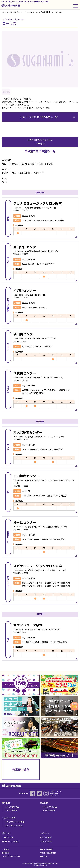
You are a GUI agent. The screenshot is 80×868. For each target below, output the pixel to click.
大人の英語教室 (49, 810)
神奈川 (5, 178)
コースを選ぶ (15, 12)
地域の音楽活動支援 (48, 853)
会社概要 (6, 849)
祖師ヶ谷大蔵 (28, 164)
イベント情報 (46, 837)
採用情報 (6, 853)
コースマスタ (29, 12)
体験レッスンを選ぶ (11, 841)
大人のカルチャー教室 (14, 825)
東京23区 (6, 160)
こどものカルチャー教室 (15, 822)
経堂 (4, 164)
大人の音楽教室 (11, 810)
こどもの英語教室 (50, 807)
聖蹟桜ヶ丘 (25, 173)
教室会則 (44, 856)
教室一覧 (6, 833)
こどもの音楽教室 (12, 807)
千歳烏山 (14, 164)
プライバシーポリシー (11, 856)
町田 (14, 173)
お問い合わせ (46, 841)
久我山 (50, 164)
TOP (4, 12)
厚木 (4, 182)
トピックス (45, 833)
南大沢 (5, 173)
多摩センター (39, 173)
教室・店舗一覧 (46, 849)
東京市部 (6, 169)
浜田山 (41, 164)
